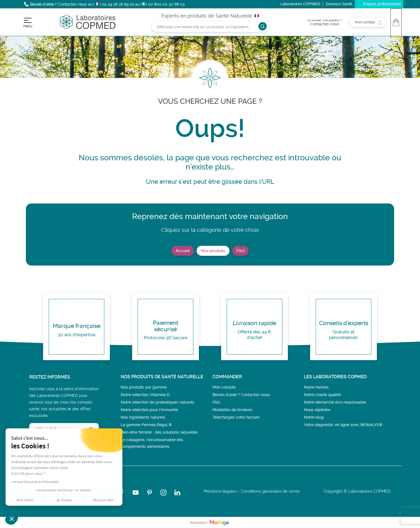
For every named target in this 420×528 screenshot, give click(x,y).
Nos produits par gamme (144, 387)
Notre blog (314, 417)
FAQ (240, 251)
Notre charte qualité (322, 395)
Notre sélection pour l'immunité (149, 410)
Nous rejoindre (317, 410)
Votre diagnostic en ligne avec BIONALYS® (343, 425)
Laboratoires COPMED (300, 4)
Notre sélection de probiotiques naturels (157, 402)
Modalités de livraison (232, 410)
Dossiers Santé (339, 4)
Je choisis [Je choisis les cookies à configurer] (64, 500)
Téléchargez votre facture (236, 417)
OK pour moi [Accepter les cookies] (103, 500)
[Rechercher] (210, 26)
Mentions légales (220, 491)
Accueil (183, 251)
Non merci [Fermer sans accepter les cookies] (25, 500)
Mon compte (224, 387)
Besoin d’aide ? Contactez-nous (241, 395)
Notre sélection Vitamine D (145, 395)
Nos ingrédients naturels (143, 417)
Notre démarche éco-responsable (335, 402)
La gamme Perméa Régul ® (146, 425)
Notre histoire (316, 387)
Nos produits (213, 251)
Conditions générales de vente (270, 491)
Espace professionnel (382, 4)
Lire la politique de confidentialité (35, 482)
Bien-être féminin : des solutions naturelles (159, 432)
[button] (12, 519)
